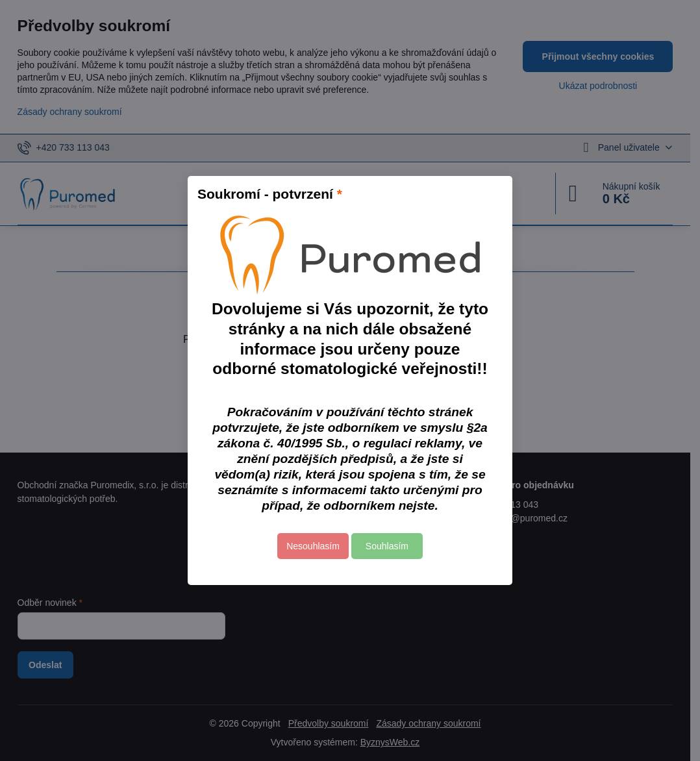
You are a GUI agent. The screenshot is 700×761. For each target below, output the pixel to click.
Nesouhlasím (313, 546)
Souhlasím (387, 546)
